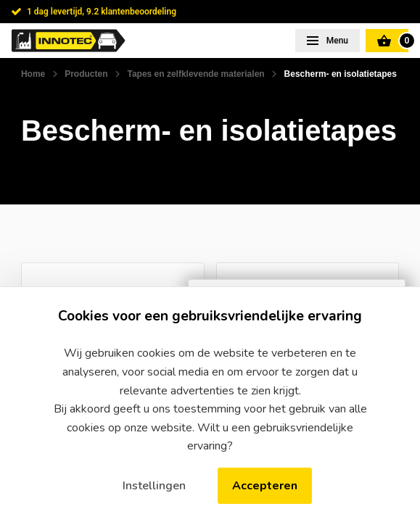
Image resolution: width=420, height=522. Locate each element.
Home (33, 74)
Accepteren (265, 486)
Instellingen (154, 486)
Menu (336, 41)
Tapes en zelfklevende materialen (195, 74)
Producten (86, 74)
